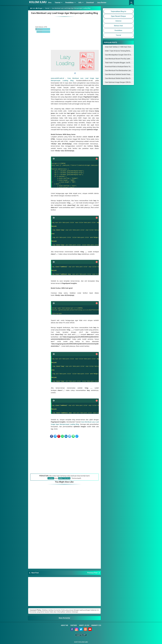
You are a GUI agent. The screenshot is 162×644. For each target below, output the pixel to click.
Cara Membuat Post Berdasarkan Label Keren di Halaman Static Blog (129, 70)
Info (84, 2)
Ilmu (52, 3)
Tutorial (61, 2)
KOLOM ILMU (39, 2)
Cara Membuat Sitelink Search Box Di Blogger (121, 78)
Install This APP (81, 635)
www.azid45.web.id (57, 78)
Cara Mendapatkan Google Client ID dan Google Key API (124, 55)
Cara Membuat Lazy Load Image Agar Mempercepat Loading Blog (64, 13)
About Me (65, 625)
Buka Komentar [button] (64, 618)
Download (93, 3)
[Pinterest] (59, 436)
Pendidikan (73, 2)
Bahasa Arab (118, 26)
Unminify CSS (96, 625)
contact (51, 478)
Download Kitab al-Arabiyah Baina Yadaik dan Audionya (124, 67)
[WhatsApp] (62, 436)
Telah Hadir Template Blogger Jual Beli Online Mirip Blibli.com (126, 63)
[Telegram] (70, 436)
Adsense (118, 21)
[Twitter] (55, 436)
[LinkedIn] (66, 436)
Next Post (35, 573)
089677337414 (64, 478)
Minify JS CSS (84, 625)
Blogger (40, 29)
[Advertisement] (75, 33)
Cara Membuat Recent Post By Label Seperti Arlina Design (125, 59)
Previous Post (92, 573)
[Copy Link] (77, 436)
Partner (74, 625)
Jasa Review (104, 3)
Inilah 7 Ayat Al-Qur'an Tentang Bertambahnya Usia (122, 51)
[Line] (73, 436)
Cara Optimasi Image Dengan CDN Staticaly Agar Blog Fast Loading (128, 82)
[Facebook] (52, 436)
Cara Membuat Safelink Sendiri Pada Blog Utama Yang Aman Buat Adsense (131, 74)
